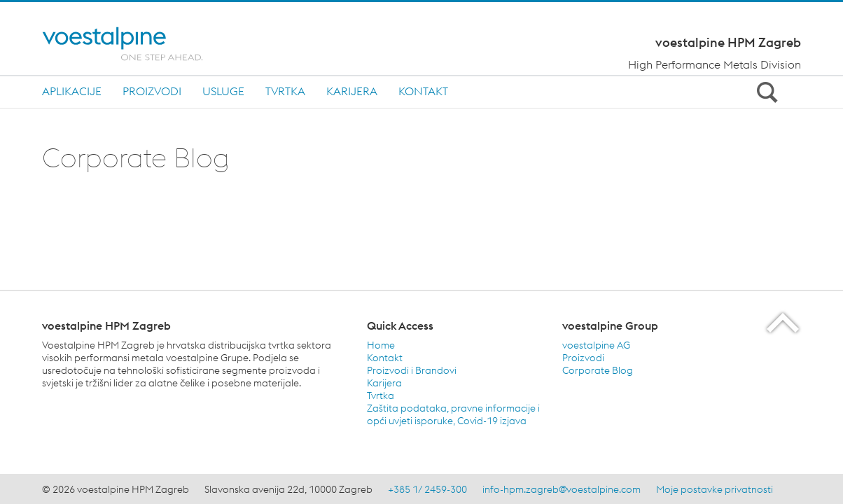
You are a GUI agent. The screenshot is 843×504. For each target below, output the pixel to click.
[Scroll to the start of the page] (784, 322)
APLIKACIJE (72, 91)
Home (381, 345)
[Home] (135, 44)
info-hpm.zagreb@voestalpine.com (562, 489)
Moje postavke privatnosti (715, 489)
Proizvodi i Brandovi (412, 370)
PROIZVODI (152, 91)
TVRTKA (285, 91)
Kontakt (423, 91)
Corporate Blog (598, 370)
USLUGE (223, 91)
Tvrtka (381, 395)
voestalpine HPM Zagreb (728, 43)
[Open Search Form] (765, 92)
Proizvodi (583, 358)
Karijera (384, 383)
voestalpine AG (596, 345)
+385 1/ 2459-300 (427, 489)
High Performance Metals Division (715, 64)
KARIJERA (352, 91)
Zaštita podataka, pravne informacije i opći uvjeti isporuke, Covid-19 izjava (453, 414)
